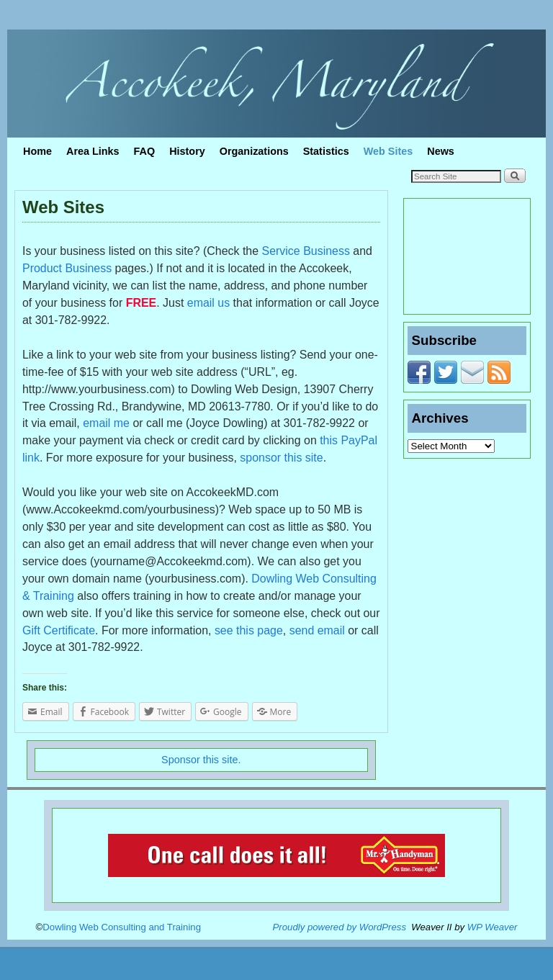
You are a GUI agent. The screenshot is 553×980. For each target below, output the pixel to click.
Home (37, 151)
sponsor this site (281, 458)
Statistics (326, 151)
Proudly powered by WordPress (340, 927)
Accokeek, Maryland (143, 33)
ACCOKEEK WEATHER (467, 256)
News (441, 151)
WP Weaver (493, 927)
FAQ (145, 151)
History (187, 151)
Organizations (254, 151)
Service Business (306, 251)
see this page (249, 630)
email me (106, 423)
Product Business (67, 268)
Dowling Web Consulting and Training (122, 927)
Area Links (93, 151)
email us (208, 303)
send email (317, 630)
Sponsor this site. (201, 760)
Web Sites (388, 151)
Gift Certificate (59, 630)
